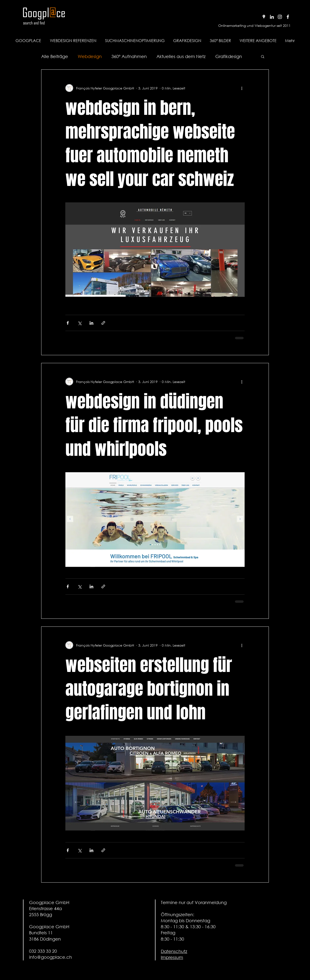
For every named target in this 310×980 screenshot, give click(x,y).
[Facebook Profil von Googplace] (288, 17)
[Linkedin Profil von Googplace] (272, 17)
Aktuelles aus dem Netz (181, 56)
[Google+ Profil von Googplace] (264, 17)
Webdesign (90, 56)
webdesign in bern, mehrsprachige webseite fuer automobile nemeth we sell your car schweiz (150, 144)
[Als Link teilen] (103, 323)
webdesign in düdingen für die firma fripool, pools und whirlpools (154, 425)
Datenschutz (174, 951)
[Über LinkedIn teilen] (91, 323)
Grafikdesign (229, 56)
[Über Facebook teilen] (68, 323)
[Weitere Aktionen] (242, 88)
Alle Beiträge (55, 56)
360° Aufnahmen (129, 56)
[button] (258, 41)
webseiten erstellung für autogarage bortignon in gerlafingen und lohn (149, 689)
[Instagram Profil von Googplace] (280, 17)
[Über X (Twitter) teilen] (80, 323)
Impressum (172, 957)
